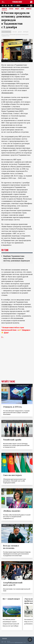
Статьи (11, 9)
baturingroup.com (19, 642)
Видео (17, 9)
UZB (15, 6)
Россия (15, 32)
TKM (11, 6)
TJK (9, 6)
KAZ (3, 6)
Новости (4, 9)
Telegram (25, 330)
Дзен (6, 333)
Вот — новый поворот (11, 599)
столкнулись (7, 304)
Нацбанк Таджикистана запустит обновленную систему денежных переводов (16, 258)
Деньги (20, 32)
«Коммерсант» (7, 93)
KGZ (6, 6)
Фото (23, 9)
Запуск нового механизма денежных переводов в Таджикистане (15, 35)
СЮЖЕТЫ (29, 9)
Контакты (5, 638)
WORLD (18, 6)
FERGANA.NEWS (17, 2)
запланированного (9, 74)
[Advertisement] (17, 362)
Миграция (26, 32)
